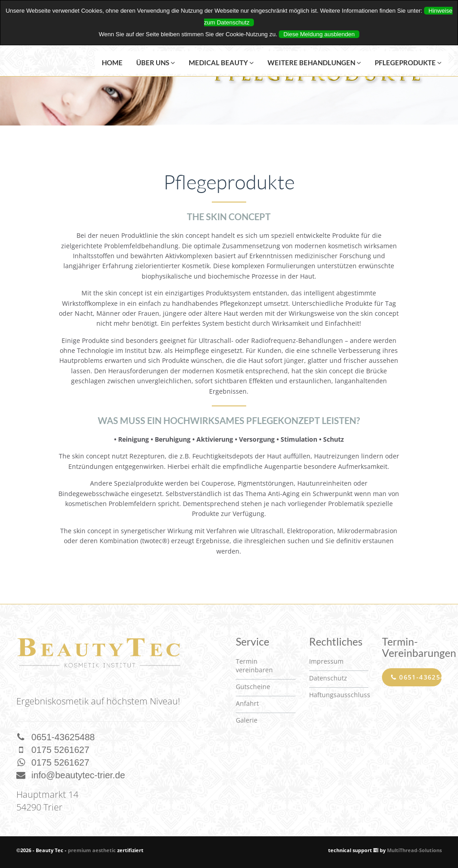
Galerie (247, 720)
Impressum (326, 661)
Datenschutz (328, 678)
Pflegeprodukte (408, 63)
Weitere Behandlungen (314, 63)
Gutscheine (253, 687)
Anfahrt (247, 703)
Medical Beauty (221, 63)
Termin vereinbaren (254, 665)
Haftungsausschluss (340, 695)
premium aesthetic (92, 850)
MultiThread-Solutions (414, 850)
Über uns (156, 63)
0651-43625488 (416, 677)
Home (112, 63)
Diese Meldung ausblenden (319, 34)
